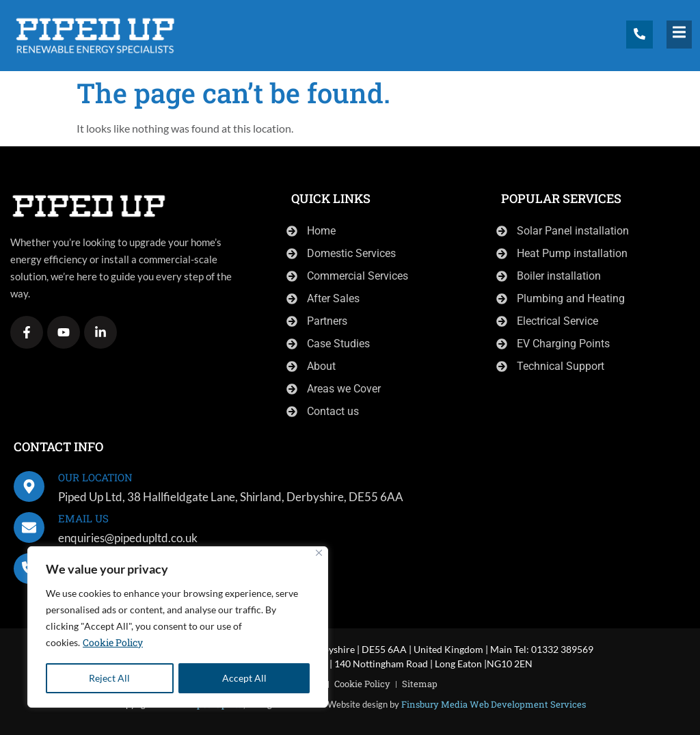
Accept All (244, 678)
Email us (83, 518)
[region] (178, 628)
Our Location (95, 477)
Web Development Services (528, 704)
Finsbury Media (434, 704)
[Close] (319, 554)
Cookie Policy (113, 644)
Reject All (109, 678)
